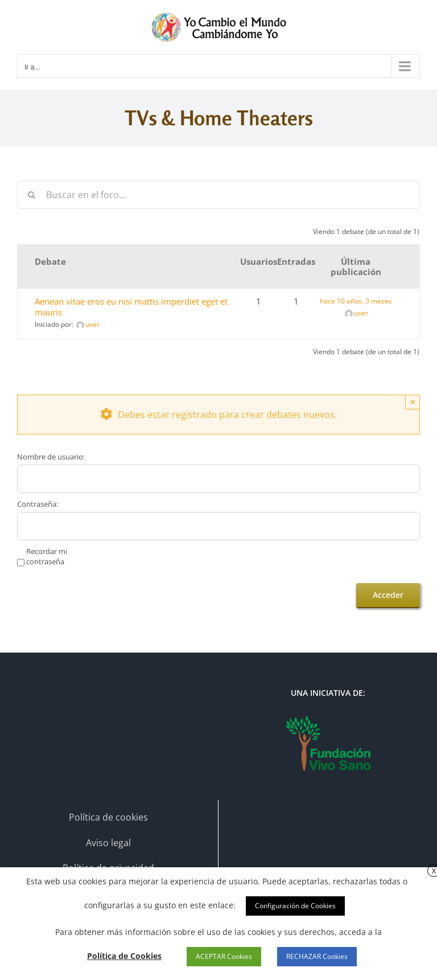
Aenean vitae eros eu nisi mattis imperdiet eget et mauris (131, 307)
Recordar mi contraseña (47, 556)
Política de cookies (108, 817)
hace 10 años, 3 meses (356, 301)
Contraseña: (38, 504)
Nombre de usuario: (51, 457)
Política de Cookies (124, 956)
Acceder (388, 595)
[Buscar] (31, 195)
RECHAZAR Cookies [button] (317, 956)
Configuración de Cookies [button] (295, 906)
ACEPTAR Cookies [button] (224, 956)
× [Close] (413, 402)
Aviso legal (108, 843)
